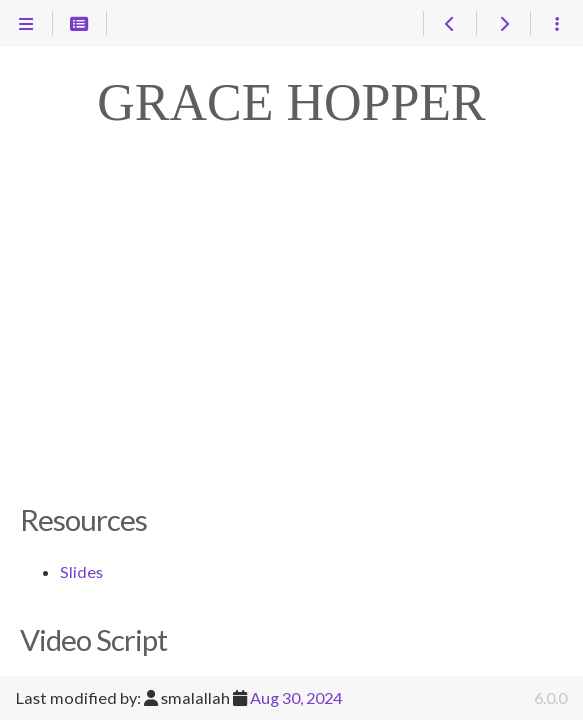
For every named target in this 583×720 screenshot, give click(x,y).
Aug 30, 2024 (296, 697)
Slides (81, 571)
